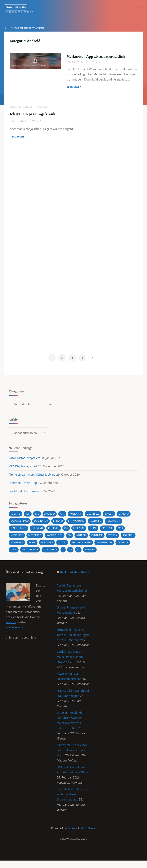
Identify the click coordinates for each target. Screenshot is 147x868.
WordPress (88, 835)
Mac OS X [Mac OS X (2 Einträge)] (112, 532)
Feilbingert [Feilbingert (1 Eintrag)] (118, 525)
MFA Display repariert (23, 470)
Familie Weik (17, 7)
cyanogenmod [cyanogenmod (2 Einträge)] (20, 525)
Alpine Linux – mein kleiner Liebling (32, 478)
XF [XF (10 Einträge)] (89, 553)
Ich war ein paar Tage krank (33, 115)
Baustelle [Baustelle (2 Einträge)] (95, 517)
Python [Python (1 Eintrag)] (118, 539)
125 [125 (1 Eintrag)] (28, 517)
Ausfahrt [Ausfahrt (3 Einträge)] (78, 517)
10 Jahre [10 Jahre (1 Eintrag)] (16, 517)
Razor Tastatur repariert (24, 461)
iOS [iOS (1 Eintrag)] (69, 532)
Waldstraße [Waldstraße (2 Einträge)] (48, 553)
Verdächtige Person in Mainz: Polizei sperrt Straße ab (71, 661)
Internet (32, 66)
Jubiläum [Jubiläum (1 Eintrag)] (82, 532)
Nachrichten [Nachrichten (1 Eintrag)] (57, 539)
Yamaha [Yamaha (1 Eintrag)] (110, 553)
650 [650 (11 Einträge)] (38, 517)
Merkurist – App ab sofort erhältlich (96, 57)
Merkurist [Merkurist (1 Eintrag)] (17, 539)
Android (18, 66)
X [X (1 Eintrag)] (82, 553)
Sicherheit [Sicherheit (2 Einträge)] (35, 546)
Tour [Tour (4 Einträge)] (31, 553)
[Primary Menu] (139, 9)
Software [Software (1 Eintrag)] (66, 546)
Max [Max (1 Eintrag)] (126, 532)
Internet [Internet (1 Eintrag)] (56, 532)
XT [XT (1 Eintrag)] (98, 553)
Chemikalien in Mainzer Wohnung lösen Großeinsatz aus (72, 801)
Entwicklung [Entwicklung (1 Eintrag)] (80, 525)
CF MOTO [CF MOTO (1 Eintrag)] (127, 517)
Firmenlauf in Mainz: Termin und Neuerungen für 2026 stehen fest (73, 639)
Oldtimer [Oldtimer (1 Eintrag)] (102, 539)
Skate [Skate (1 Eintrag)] (51, 546)
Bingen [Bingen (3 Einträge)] (112, 517)
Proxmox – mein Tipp (23, 486)
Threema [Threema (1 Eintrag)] (16, 553)
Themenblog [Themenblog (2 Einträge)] (126, 546)
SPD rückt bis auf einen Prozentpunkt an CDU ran (72, 778)
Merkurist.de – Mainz (75, 575)
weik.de (11, 626)
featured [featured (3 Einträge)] (100, 525)
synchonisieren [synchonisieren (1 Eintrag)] (102, 546)
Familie (28, 108)
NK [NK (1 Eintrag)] (73, 539)
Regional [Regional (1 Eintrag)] (17, 546)
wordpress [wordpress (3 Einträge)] (69, 553)
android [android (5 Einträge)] (51, 517)
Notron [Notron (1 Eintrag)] (85, 539)
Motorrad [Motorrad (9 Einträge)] (36, 539)
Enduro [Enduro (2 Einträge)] (61, 525)
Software (47, 66)
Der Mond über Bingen (24, 495)
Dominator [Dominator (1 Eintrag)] (43, 525)
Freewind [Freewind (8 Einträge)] (39, 532)
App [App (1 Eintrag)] (64, 517)
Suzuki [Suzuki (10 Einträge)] (82, 546)
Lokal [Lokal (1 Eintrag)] (97, 532)
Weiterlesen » (15, 631)
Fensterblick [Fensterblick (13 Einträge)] (19, 532)
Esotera (72, 835)
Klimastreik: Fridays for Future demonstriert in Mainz (72, 756)
